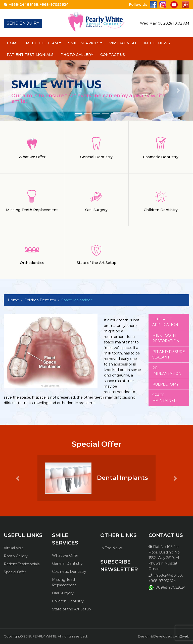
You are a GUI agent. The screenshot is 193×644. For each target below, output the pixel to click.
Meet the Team (42, 43)
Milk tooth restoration (166, 338)
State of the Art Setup (71, 609)
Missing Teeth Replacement (64, 582)
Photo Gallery (77, 55)
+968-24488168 (24, 5)
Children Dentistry (40, 300)
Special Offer (15, 572)
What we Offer (65, 556)
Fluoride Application (165, 322)
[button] (14, 90)
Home (13, 43)
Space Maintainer (164, 398)
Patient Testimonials (30, 55)
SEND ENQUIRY (23, 23)
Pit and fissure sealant (169, 354)
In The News (157, 43)
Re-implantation (167, 371)
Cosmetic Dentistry (69, 572)
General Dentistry (67, 564)
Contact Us (113, 55)
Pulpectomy (165, 384)
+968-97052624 (54, 5)
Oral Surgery (63, 593)
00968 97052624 (171, 587)
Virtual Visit (123, 43)
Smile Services (84, 43)
